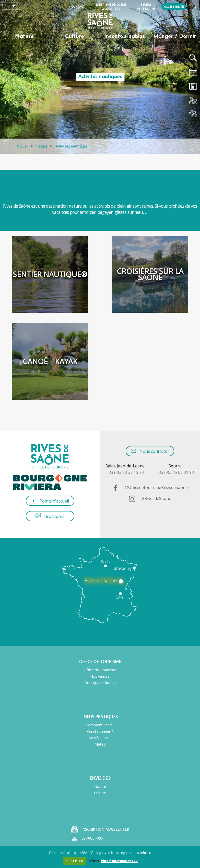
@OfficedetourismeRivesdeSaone (150, 487)
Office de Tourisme (100, 670)
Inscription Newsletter (100, 829)
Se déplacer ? (100, 738)
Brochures (50, 516)
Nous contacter (150, 451)
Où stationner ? (100, 731)
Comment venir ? (100, 725)
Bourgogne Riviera (100, 683)
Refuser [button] (93, 861)
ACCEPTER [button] (75, 861)
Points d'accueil (50, 501)
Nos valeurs (100, 676)
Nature (100, 786)
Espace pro (87, 839)
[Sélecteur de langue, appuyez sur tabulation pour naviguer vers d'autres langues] (10, 6)
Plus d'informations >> (119, 861)
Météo (100, 744)
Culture (100, 793)
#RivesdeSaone (150, 498)
